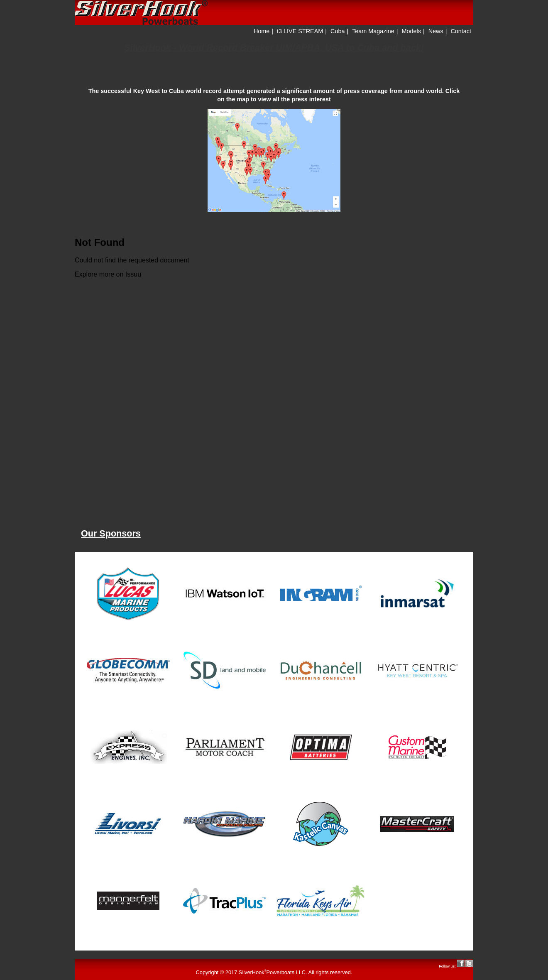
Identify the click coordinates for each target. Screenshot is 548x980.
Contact (461, 31)
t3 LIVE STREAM (300, 31)
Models (411, 31)
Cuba (338, 31)
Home (262, 31)
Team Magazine (373, 31)
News (436, 31)
